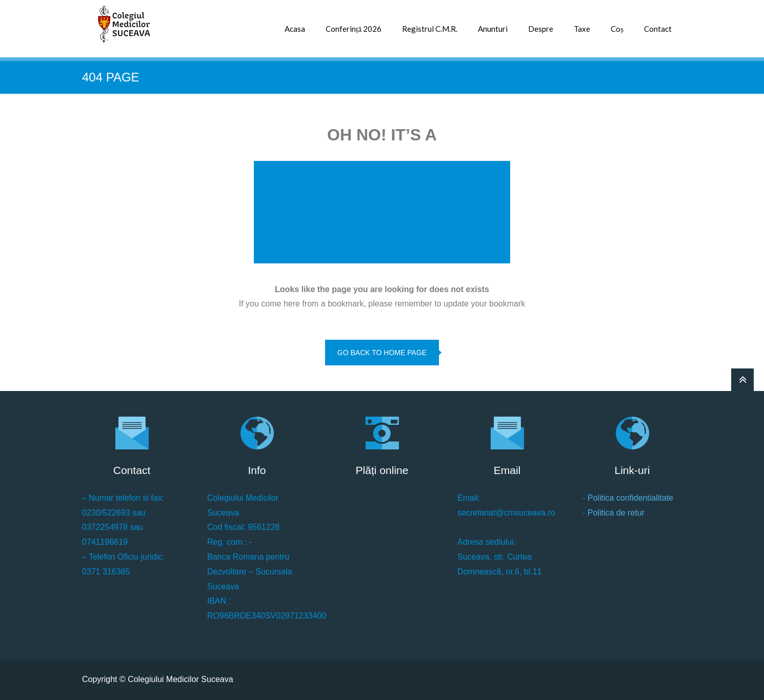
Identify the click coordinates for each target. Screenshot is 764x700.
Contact (658, 29)
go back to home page (382, 353)
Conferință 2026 (354, 29)
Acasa (295, 29)
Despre (541, 29)
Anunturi (493, 29)
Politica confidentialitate (630, 498)
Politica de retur (616, 513)
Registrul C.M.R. (430, 29)
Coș (617, 29)
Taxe (582, 29)
